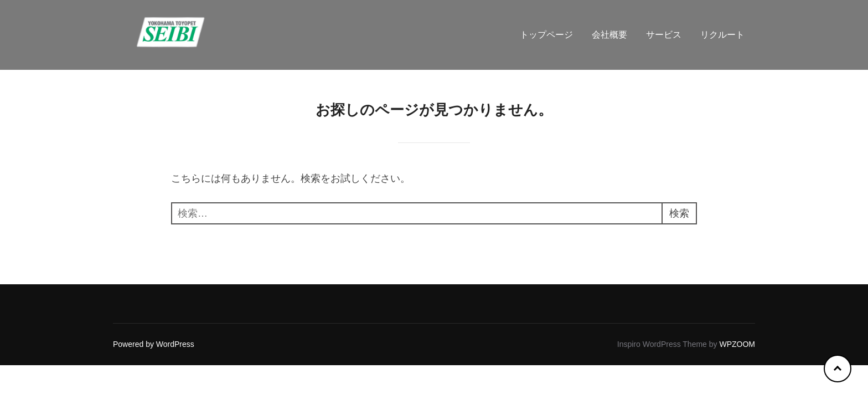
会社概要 (609, 35)
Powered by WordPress (154, 344)
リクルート (722, 35)
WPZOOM (737, 344)
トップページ (546, 35)
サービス (664, 35)
